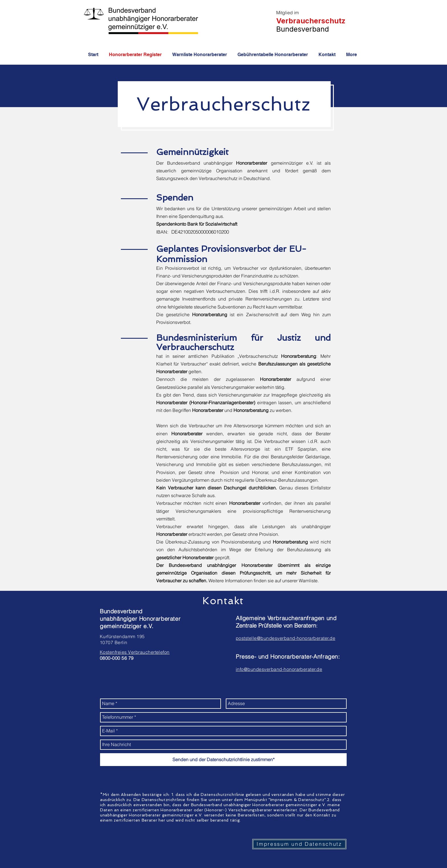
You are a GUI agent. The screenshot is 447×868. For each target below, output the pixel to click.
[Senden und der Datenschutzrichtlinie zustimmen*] (223, 760)
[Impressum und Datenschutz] (299, 844)
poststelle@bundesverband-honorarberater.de (286, 638)
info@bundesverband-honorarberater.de (279, 669)
